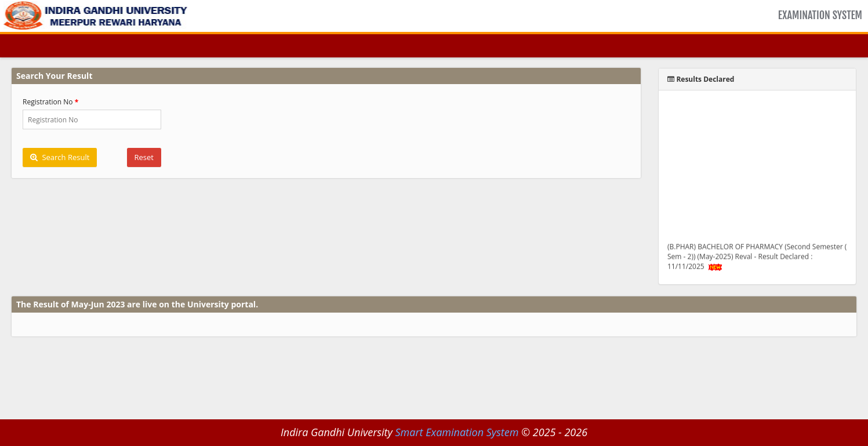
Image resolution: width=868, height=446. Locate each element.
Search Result (60, 157)
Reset (144, 157)
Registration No (48, 102)
